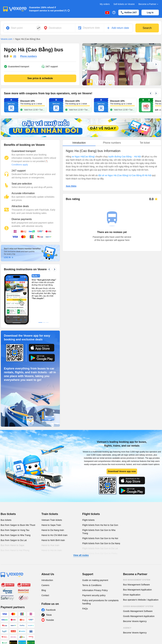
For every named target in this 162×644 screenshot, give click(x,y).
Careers (45, 585)
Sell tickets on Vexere (124, 4)
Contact (45, 595)
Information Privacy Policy (95, 590)
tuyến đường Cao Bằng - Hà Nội (125, 157)
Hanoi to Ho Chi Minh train (54, 535)
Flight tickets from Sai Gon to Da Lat (100, 548)
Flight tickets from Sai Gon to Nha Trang (99, 532)
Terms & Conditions (92, 585)
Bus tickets (8, 514)
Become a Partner (149, 4)
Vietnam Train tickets (52, 520)
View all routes (81, 555)
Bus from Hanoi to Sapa (12, 545)
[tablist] (112, 143)
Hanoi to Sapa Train (51, 525)
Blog (44, 590)
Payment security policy (94, 595)
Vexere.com (6, 39)
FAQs (85, 609)
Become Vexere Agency (135, 621)
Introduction (47, 580)
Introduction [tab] (79, 143)
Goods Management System (138, 606)
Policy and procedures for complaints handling (100, 602)
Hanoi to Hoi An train (52, 550)
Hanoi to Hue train (50, 545)
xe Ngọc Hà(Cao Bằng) (83, 157)
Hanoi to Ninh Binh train (53, 540)
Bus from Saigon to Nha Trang (16, 535)
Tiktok (49, 615)
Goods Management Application (139, 616)
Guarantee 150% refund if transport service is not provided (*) (48, 9)
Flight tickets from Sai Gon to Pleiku (100, 553)
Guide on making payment (95, 580)
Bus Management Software (136, 585)
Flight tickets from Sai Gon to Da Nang (101, 543)
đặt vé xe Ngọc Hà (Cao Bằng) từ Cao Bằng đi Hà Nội (125, 175)
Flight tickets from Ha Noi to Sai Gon (100, 525)
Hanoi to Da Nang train (53, 530)
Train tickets (50, 514)
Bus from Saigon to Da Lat (14, 540)
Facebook (51, 610)
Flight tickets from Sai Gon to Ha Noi (100, 538)
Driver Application (132, 595)
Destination (55, 28)
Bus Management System (137, 580)
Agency (127, 628)
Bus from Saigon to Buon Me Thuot (18, 525)
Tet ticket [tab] (145, 143)
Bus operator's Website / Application (141, 600)
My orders (105, 4)
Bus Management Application (137, 590)
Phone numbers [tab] (112, 143)
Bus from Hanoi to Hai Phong (15, 550)
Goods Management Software (138, 611)
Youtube (50, 620)
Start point (17, 28)
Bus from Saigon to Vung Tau (15, 530)
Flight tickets (91, 514)
